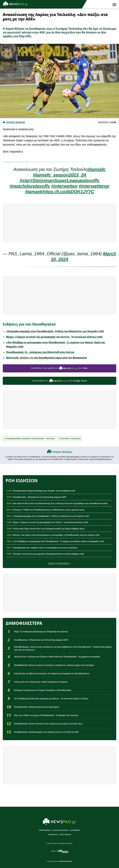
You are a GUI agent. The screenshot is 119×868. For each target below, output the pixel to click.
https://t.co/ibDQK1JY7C (68, 192)
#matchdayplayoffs (30, 186)
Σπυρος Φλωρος (16, 122)
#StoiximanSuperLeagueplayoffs (65, 181)
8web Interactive (66, 861)
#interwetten (64, 186)
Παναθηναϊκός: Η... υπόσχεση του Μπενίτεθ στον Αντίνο (40, 352)
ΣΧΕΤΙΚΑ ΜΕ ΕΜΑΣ (60, 830)
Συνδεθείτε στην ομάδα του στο (59, 368)
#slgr (25, 181)
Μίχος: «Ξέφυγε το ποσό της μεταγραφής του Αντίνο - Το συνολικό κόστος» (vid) (54, 337)
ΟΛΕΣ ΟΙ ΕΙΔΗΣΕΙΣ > (60, 564)
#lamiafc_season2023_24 (60, 175)
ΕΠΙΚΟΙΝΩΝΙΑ (45, 830)
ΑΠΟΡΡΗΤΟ (53, 835)
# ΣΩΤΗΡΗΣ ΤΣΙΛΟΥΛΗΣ (70, 439)
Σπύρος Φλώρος (62, 452)
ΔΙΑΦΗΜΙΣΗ (75, 830)
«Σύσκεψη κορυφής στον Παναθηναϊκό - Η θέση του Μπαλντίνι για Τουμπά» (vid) (55, 331)
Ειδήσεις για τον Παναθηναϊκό (29, 324)
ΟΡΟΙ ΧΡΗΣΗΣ (65, 835)
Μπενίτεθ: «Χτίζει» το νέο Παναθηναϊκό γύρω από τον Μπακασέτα (47, 358)
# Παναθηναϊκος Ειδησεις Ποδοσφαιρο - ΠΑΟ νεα (29, 439)
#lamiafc (97, 169)
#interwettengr (94, 186)
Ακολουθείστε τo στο (60, 381)
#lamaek (34, 192)
